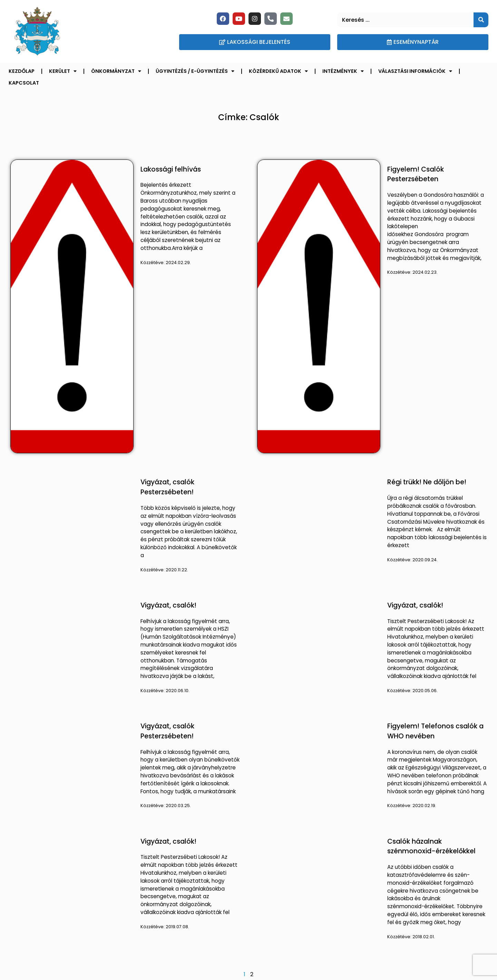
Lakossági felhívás (171, 169)
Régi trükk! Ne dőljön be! (427, 482)
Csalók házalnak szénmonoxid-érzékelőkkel (431, 846)
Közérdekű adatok (278, 71)
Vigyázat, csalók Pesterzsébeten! (167, 487)
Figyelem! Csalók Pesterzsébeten (416, 174)
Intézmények (343, 71)
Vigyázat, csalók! (168, 605)
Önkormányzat (116, 71)
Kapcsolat (24, 83)
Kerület (63, 71)
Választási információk (415, 71)
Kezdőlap (22, 71)
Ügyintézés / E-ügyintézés (195, 71)
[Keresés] (481, 20)
